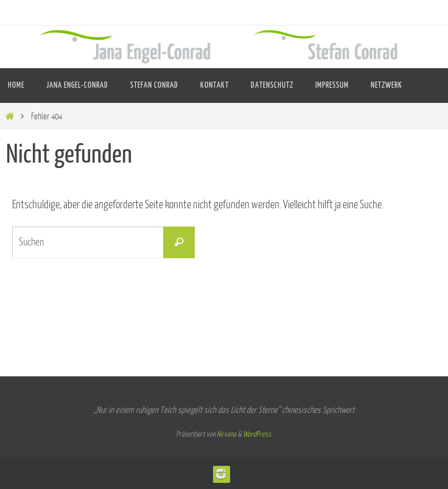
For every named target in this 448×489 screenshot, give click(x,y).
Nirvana (226, 434)
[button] (426, 467)
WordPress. (257, 434)
